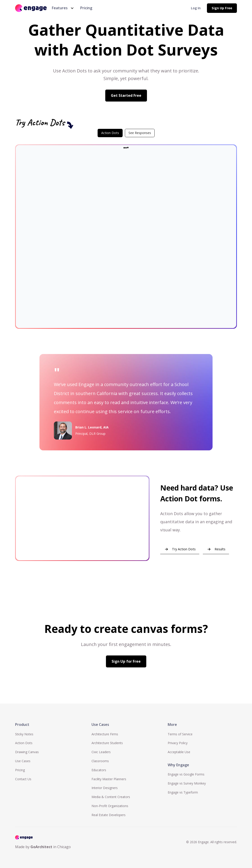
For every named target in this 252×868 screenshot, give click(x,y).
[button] (62, 8)
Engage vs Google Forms (186, 774)
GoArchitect (41, 847)
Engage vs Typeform (183, 792)
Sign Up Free (222, 8)
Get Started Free (126, 95)
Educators (99, 770)
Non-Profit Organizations (110, 806)
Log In (196, 8)
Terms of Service (180, 734)
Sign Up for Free (126, 661)
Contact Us (23, 779)
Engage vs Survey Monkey (187, 783)
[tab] (110, 133)
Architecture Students (107, 743)
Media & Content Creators (111, 797)
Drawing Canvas (27, 752)
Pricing (86, 8)
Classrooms (100, 761)
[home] (31, 8)
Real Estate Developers (109, 815)
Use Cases (23, 761)
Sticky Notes (24, 734)
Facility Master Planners (109, 779)
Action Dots (24, 743)
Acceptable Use (179, 752)
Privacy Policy (178, 743)
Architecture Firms (105, 734)
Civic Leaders (101, 752)
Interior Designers (105, 788)
